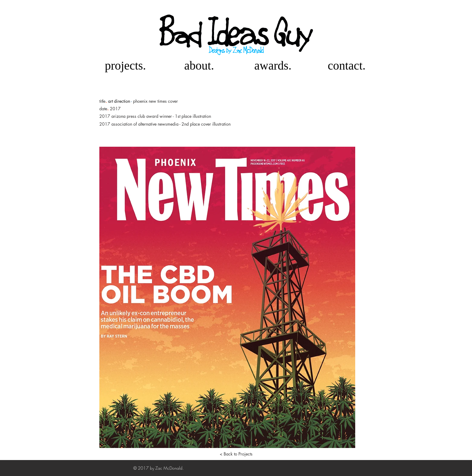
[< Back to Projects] (236, 454)
